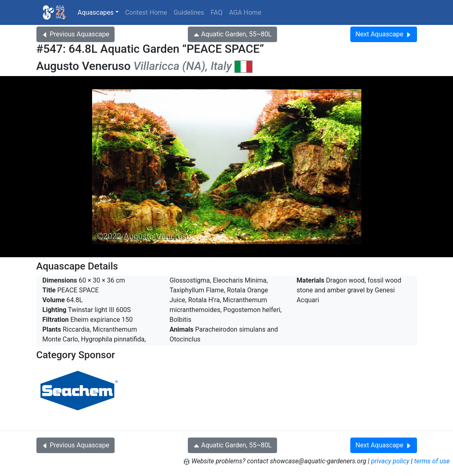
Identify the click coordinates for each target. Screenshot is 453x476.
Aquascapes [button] (96, 12)
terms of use (432, 461)
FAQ (217, 12)
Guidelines (189, 12)
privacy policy (390, 461)
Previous (75, 34)
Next (384, 34)
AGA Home (245, 12)
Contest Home (146, 12)
